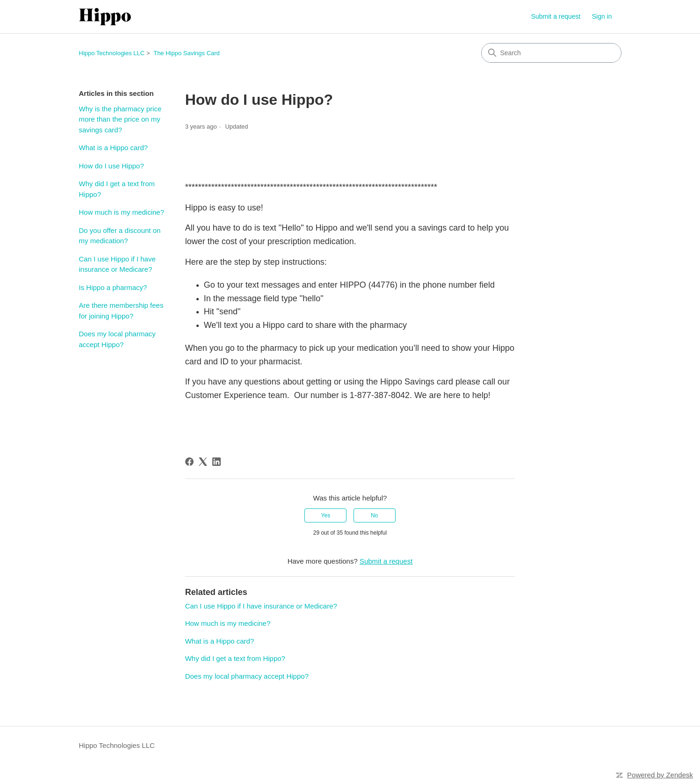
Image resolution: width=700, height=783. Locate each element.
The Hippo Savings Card (187, 53)
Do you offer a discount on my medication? (120, 236)
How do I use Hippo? (112, 166)
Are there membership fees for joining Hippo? (121, 311)
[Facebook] (189, 462)
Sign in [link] (602, 16)
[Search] (551, 53)
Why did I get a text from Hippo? (117, 189)
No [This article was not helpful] (374, 515)
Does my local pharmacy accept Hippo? (117, 339)
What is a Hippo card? (114, 148)
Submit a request (556, 16)
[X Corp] (203, 462)
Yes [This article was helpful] (326, 515)
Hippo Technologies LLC (112, 53)
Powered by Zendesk (660, 775)
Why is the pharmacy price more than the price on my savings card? (120, 119)
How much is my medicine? (122, 212)
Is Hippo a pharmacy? (113, 287)
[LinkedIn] (216, 462)
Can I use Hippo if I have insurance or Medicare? (117, 264)
